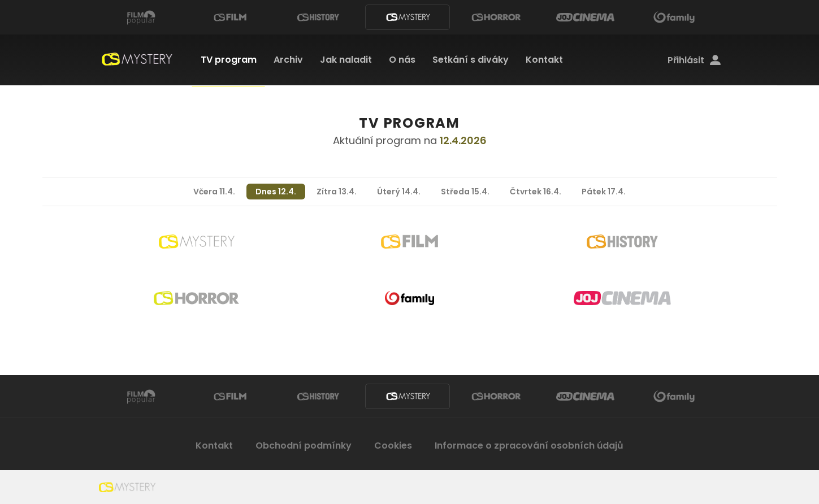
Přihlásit (694, 60)
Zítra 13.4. (337, 192)
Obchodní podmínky (304, 446)
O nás (402, 60)
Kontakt (544, 60)
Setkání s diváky (471, 60)
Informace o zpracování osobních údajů (529, 446)
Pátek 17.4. (604, 192)
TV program (229, 60)
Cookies (393, 446)
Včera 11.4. (214, 192)
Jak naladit (346, 60)
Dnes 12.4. (276, 192)
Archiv (288, 60)
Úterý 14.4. (399, 192)
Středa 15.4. (465, 192)
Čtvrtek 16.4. (536, 192)
